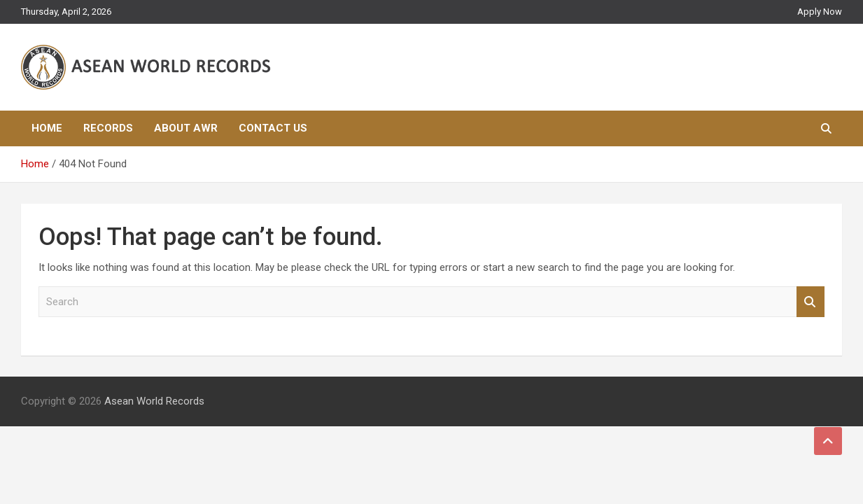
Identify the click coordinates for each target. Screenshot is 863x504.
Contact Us (273, 128)
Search (811, 302)
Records (108, 128)
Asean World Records (154, 401)
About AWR (186, 128)
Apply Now (820, 12)
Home (47, 128)
